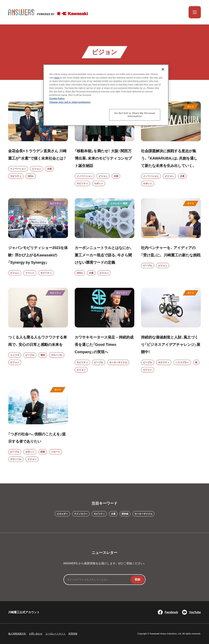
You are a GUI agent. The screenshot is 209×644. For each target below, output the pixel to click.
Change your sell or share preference (70, 102)
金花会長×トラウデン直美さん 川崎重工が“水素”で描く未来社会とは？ (37, 155)
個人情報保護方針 (17, 634)
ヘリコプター (182, 362)
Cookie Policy (57, 98)
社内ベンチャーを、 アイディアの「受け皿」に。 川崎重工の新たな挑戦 (171, 251)
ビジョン (37, 169)
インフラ (15, 355)
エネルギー (62, 514)
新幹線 (125, 514)
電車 (43, 355)
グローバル (57, 355)
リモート (56, 452)
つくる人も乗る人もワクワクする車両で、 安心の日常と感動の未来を (38, 341)
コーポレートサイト (55, 634)
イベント (30, 273)
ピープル (148, 266)
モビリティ (16, 176)
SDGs (31, 176)
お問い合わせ (36, 634)
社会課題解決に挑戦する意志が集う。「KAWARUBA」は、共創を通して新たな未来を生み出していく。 (169, 158)
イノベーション (18, 169)
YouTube (191, 612)
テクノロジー (81, 514)
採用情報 (73, 634)
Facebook (168, 612)
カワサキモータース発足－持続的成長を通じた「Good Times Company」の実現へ (104, 345)
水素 (49, 169)
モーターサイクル (118, 362)
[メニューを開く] (195, 12)
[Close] (163, 69)
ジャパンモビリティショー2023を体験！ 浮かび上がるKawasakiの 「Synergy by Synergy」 (38, 255)
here (57, 78)
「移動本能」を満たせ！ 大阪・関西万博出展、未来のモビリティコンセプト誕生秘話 (103, 158)
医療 (43, 452)
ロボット (99, 183)
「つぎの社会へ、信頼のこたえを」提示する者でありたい (37, 438)
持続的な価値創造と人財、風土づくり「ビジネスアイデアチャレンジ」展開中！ (171, 345)
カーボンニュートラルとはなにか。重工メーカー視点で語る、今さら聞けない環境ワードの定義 (104, 255)
